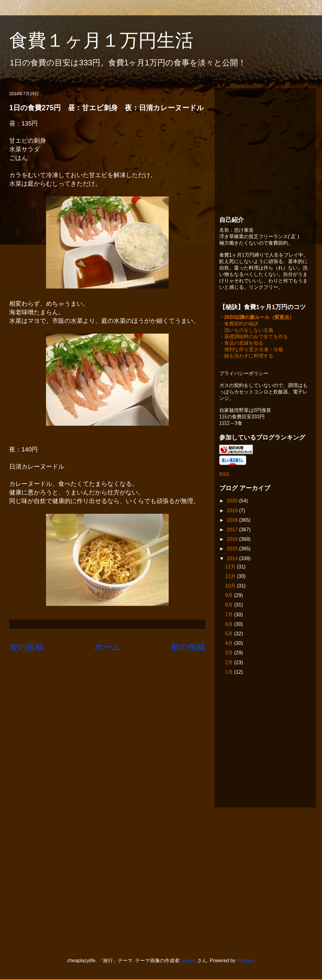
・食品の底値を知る (241, 344)
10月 (231, 586)
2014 (233, 559)
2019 (233, 511)
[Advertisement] (57, 150)
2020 (233, 501)
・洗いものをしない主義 (246, 331)
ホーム (107, 647)
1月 (230, 673)
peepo (189, 961)
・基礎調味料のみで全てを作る (254, 337)
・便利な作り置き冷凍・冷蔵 (251, 350)
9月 (230, 596)
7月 (230, 615)
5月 (230, 634)
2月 (230, 663)
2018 (233, 521)
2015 (233, 549)
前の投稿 (188, 647)
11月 (231, 577)
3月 (230, 653)
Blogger (245, 961)
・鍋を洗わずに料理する (246, 356)
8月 (230, 605)
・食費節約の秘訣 (239, 324)
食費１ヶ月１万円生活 (111, 40)
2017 (233, 530)
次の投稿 (27, 647)
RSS (224, 475)
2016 (233, 540)
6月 (230, 625)
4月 (230, 644)
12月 (231, 567)
